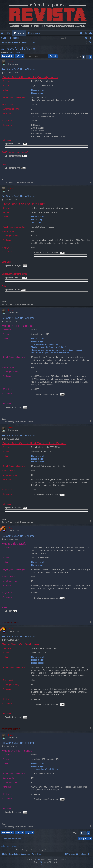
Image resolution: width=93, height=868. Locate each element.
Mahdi (12, 528)
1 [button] (87, 57)
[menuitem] (72, 33)
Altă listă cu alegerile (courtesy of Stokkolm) (51, 353)
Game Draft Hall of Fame (18, 49)
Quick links (3, 33)
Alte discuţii (36, 223)
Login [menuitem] (86, 33)
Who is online (9, 846)
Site (8, 33)
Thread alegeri (38, 93)
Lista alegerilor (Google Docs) (44, 344)
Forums (20, 33)
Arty (41, 862)
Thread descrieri (38, 462)
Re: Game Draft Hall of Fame (18, 69)
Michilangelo (15, 52)
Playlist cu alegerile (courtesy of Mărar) (49, 347)
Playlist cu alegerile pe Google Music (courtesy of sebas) (56, 350)
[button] (83, 57)
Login (5, 38)
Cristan (11, 62)
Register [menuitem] (91, 33)
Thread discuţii (38, 90)
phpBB (38, 859)
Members (35, 33)
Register (15, 38)
